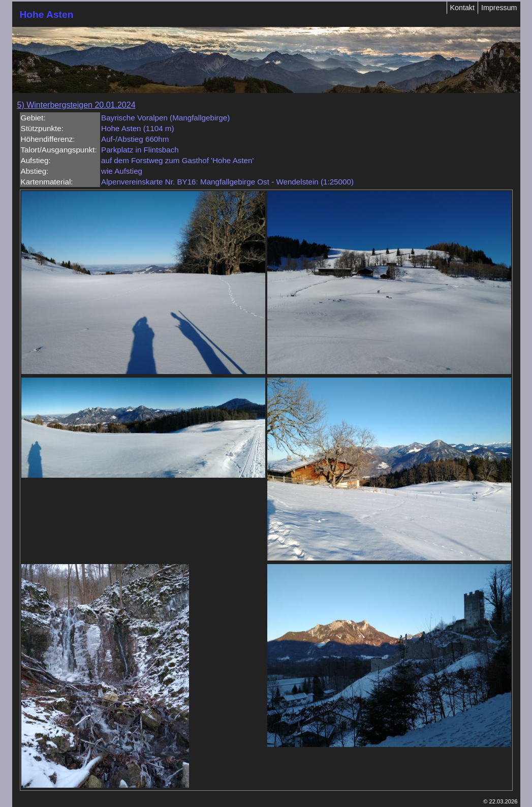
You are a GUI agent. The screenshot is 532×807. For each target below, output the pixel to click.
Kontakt (462, 8)
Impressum (499, 8)
